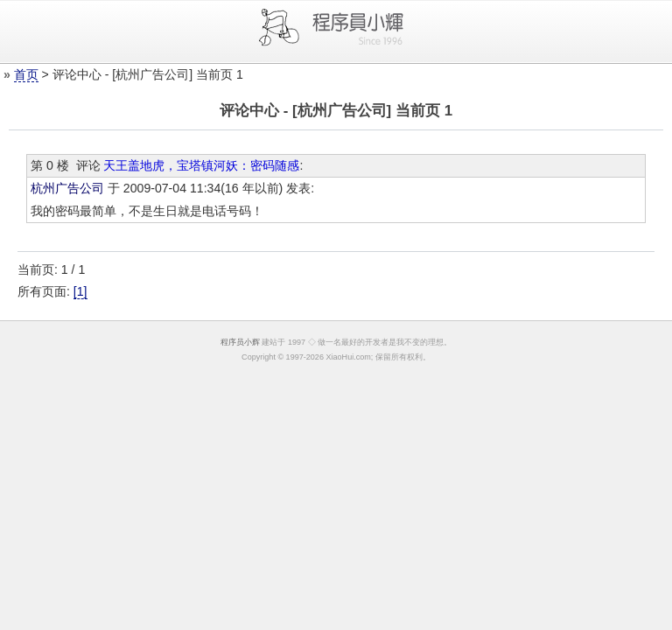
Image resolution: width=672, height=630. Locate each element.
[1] (80, 291)
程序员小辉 (240, 342)
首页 (26, 74)
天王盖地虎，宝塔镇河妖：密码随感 (201, 165)
